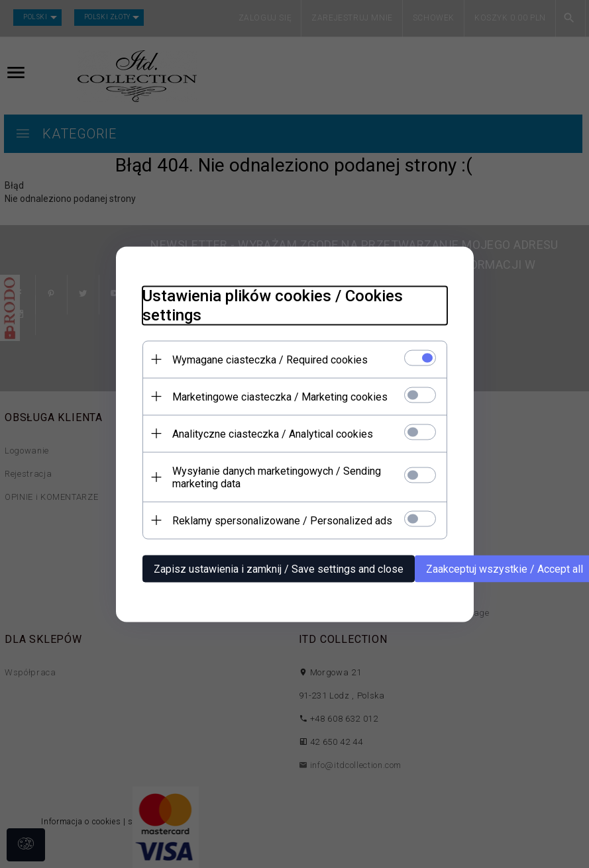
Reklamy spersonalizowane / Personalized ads (282, 520)
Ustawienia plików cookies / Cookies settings (273, 305)
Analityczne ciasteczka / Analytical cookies (273, 433)
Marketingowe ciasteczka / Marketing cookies (280, 396)
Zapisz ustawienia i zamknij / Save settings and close (279, 568)
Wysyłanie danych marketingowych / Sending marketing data (277, 477)
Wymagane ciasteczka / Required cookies (270, 359)
